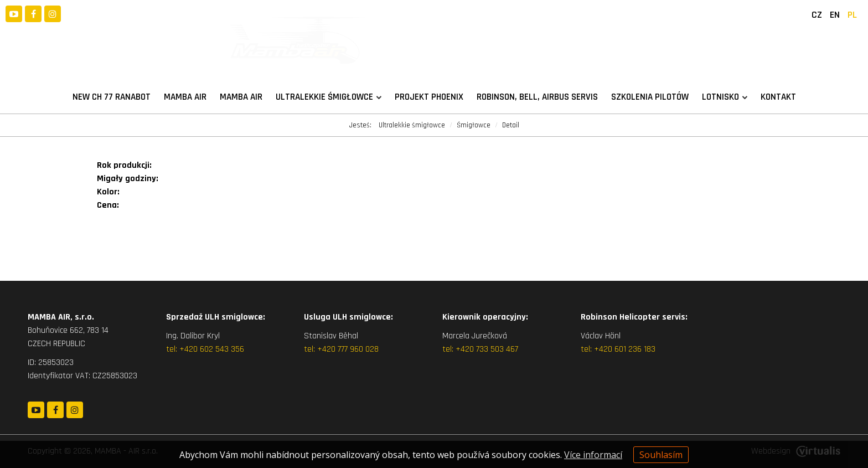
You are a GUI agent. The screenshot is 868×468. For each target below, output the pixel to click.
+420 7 (467, 349)
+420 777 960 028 (348, 349)
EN (835, 15)
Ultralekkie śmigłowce (329, 97)
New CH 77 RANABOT (112, 97)
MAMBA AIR (185, 97)
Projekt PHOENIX (429, 97)
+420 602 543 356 (212, 349)
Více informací (593, 455)
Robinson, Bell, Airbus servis (537, 97)
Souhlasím (661, 455)
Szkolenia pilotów (650, 97)
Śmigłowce (474, 125)
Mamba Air (241, 97)
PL (852, 15)
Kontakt (778, 97)
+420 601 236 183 (625, 349)
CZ (817, 15)
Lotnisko (725, 97)
